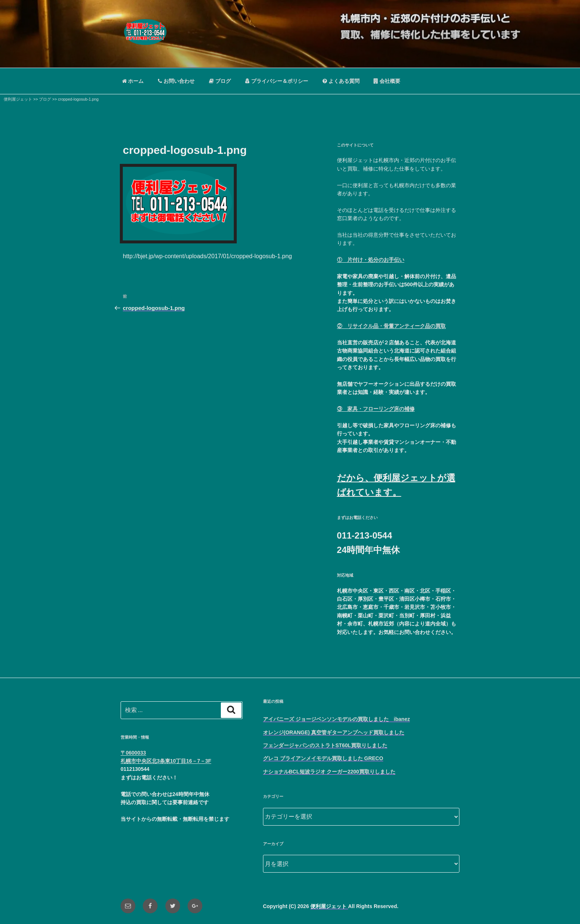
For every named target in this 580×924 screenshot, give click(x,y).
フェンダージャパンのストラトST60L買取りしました (325, 745)
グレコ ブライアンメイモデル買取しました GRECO (323, 758)
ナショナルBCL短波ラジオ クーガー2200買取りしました (329, 772)
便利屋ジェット (329, 906)
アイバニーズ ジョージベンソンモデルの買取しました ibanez (336, 719)
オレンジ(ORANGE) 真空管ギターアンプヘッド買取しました (334, 732)
